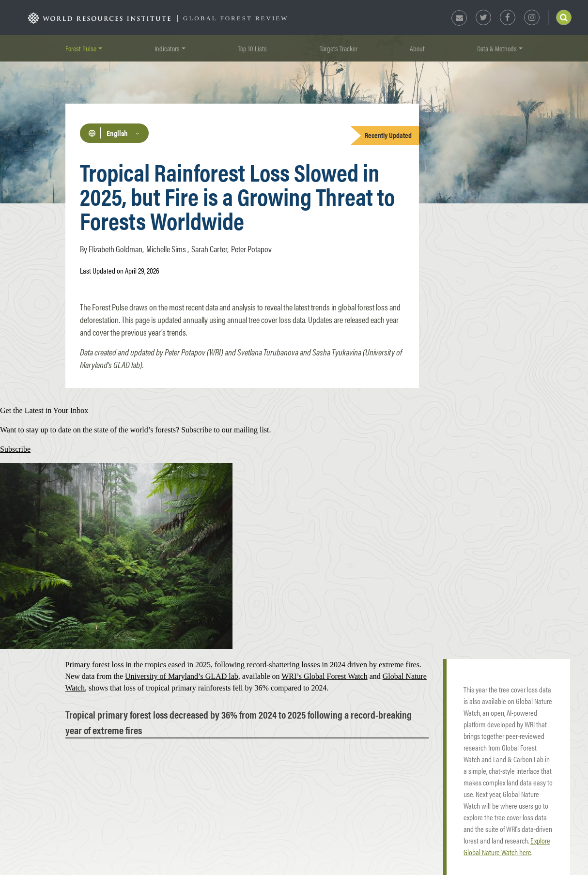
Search (564, 17)
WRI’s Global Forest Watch (325, 676)
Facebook (508, 17)
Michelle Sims (167, 249)
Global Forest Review (236, 18)
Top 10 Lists (252, 48)
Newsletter (459, 18)
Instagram (532, 17)
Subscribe (15, 449)
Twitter (483, 17)
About (417, 48)
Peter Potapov (251, 249)
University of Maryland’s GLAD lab (182, 676)
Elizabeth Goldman (116, 249)
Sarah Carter (209, 249)
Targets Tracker (339, 48)
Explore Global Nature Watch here (507, 846)
